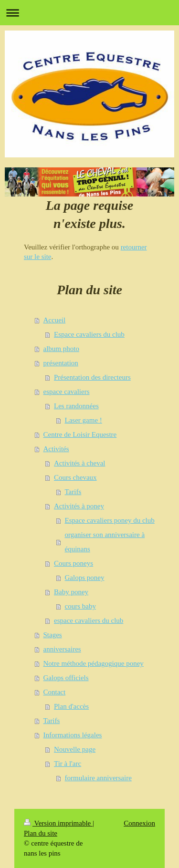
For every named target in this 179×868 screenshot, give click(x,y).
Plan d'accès (71, 706)
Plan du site (41, 833)
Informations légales (73, 735)
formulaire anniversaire (98, 778)
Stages (53, 635)
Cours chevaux (75, 477)
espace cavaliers (67, 392)
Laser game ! (84, 420)
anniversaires (62, 649)
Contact (55, 692)
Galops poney (85, 578)
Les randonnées (76, 406)
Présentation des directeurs (92, 377)
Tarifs (73, 492)
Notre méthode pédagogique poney (94, 663)
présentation (61, 363)
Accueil (55, 320)
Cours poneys (74, 563)
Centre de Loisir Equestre (80, 434)
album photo (61, 349)
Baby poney (71, 592)
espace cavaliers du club (89, 620)
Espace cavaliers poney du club (110, 520)
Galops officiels (66, 678)
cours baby (80, 606)
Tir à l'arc (68, 764)
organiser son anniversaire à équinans (105, 542)
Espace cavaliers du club (89, 334)
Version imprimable (58, 823)
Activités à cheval (79, 463)
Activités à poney (79, 506)
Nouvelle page (75, 749)
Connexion (139, 823)
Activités (56, 449)
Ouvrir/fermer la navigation (89, 13)
